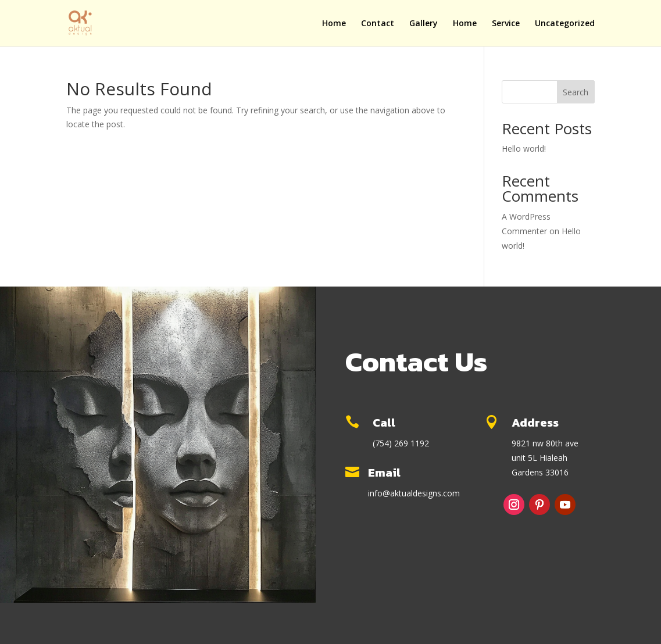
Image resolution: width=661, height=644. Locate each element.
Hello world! (524, 149)
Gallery (424, 24)
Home (334, 24)
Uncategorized (565, 24)
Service (506, 24)
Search (576, 92)
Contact (378, 24)
